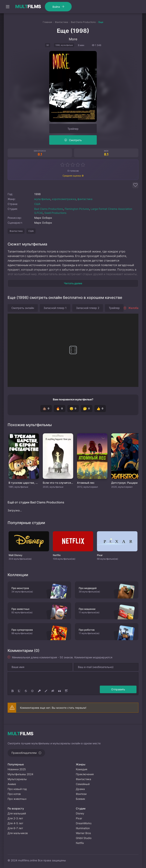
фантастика (85, 199)
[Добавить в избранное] (135, 185)
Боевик (81, 799)
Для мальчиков (18, 833)
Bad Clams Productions (49, 209)
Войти (56, 7)
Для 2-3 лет (15, 818)
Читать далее (73, 283)
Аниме (12, 784)
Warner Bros (83, 833)
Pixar (79, 818)
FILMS (28, 7)
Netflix (80, 843)
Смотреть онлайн (23, 308)
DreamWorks (84, 823)
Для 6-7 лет (15, 828)
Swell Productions (55, 213)
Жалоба (131, 308)
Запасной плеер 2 (88, 308)
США (37, 204)
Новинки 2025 (17, 769)
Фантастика (16, 231)
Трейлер (73, 129)
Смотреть (75, 140)
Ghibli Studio (84, 838)
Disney (80, 813)
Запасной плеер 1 (55, 308)
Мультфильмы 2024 (20, 774)
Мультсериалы (17, 779)
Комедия (82, 769)
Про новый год (17, 789)
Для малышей (17, 813)
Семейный (83, 784)
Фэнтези (81, 794)
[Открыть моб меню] (8, 7)
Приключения (85, 774)
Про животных (17, 799)
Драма (80, 789)
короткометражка (64, 199)
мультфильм (42, 199)
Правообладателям (24, 753)
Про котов (14, 794)
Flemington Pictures (77, 209)
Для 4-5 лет (15, 823)
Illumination (83, 828)
